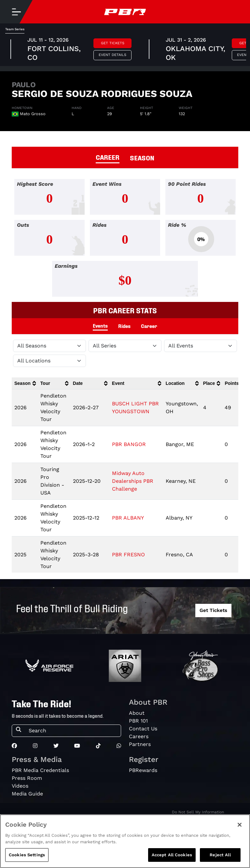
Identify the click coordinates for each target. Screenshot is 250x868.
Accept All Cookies (172, 860)
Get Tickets (113, 43)
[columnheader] (25, 383)
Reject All (220, 860)
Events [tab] (100, 325)
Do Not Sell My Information (198, 812)
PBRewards (143, 770)
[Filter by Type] (201, 346)
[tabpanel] (125, 240)
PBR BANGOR (129, 444)
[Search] (73, 731)
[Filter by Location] (49, 361)
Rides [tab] (124, 326)
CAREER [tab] (108, 157)
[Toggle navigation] (16, 12)
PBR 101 (138, 721)
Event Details (112, 55)
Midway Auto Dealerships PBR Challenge (133, 481)
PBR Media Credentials (40, 770)
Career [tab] (149, 326)
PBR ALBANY (128, 518)
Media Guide (27, 794)
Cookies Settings (27, 860)
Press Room (27, 778)
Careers (139, 736)
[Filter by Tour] (125, 346)
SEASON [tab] (142, 157)
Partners (140, 744)
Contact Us (143, 729)
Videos (20, 786)
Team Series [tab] (15, 29)
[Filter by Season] (49, 346)
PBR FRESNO (128, 555)
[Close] (240, 830)
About (137, 713)
